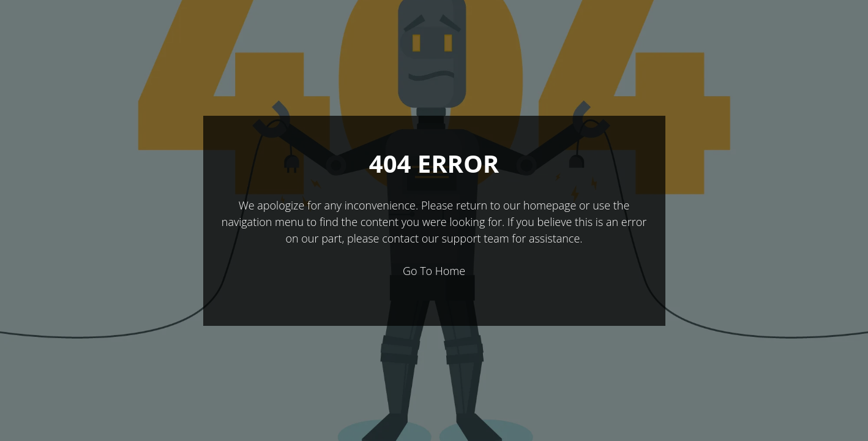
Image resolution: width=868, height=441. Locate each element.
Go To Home (434, 271)
